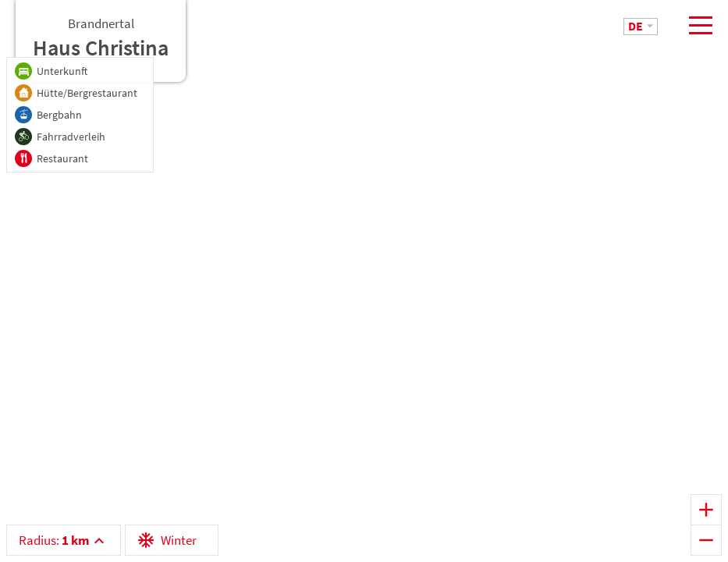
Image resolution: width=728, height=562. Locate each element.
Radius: (54, 540)
